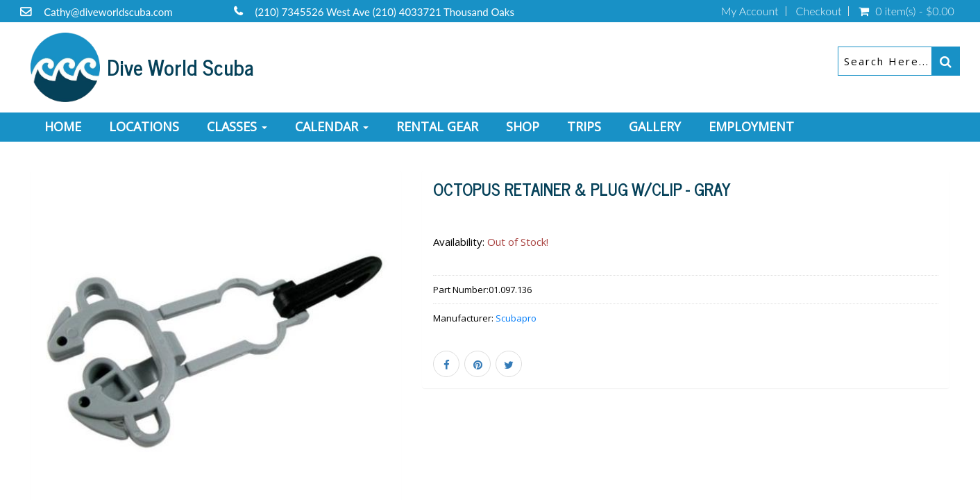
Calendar (332, 126)
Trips (584, 126)
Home (63, 126)
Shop (523, 126)
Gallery (655, 126)
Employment (751, 126)
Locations (144, 126)
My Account (750, 11)
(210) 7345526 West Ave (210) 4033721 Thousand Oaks (385, 12)
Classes (237, 126)
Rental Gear (437, 126)
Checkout (819, 11)
